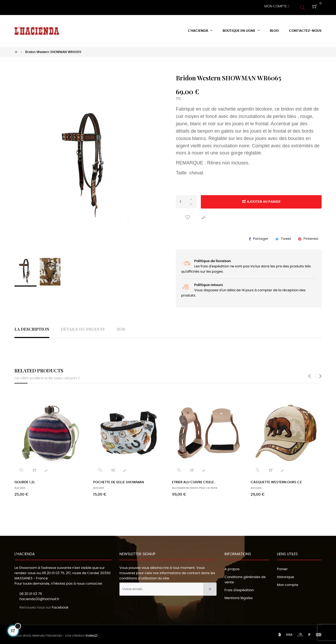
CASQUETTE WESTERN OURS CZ (276, 480)
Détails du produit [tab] (83, 327)
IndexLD (91, 633)
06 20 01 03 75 (53, 571)
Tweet (286, 237)
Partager (261, 237)
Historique (285, 575)
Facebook (60, 605)
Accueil (20, 486)
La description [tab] (32, 327)
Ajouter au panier (261, 200)
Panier (282, 567)
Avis (121, 327)
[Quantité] (186, 200)
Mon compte (288, 583)
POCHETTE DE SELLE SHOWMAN (119, 480)
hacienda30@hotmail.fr (39, 597)
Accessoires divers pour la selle (195, 486)
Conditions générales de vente (245, 578)
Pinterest (311, 237)
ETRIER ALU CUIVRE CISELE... (194, 480)
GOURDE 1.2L (25, 480)
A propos (232, 567)
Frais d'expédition (239, 588)
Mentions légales (239, 596)
